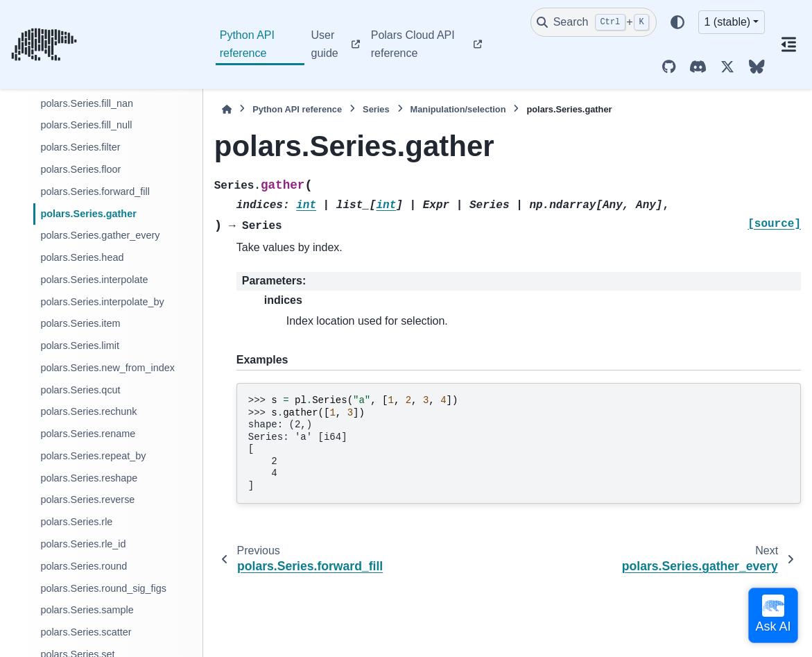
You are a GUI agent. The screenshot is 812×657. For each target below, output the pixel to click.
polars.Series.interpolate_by (102, 302)
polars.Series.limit (80, 345)
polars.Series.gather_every (100, 235)
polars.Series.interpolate (94, 280)
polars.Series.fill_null (86, 125)
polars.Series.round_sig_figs (103, 588)
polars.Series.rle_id (83, 544)
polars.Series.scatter (86, 632)
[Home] (227, 109)
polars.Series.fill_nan (87, 103)
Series (376, 109)
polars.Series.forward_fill (95, 191)
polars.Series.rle (76, 522)
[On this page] (788, 44)
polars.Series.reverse (87, 500)
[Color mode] (677, 22)
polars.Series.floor (80, 169)
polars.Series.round (84, 566)
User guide (325, 44)
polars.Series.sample (87, 610)
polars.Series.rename (88, 434)
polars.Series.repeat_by (93, 456)
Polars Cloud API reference (413, 44)
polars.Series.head (82, 257)
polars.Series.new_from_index (107, 368)
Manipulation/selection (458, 109)
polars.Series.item (80, 323)
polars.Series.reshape (89, 478)
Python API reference (247, 44)
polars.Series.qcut (80, 390)
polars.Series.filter (80, 147)
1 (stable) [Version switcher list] (728, 22)
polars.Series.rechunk (88, 411)
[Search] (594, 22)
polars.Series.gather (88, 214)
